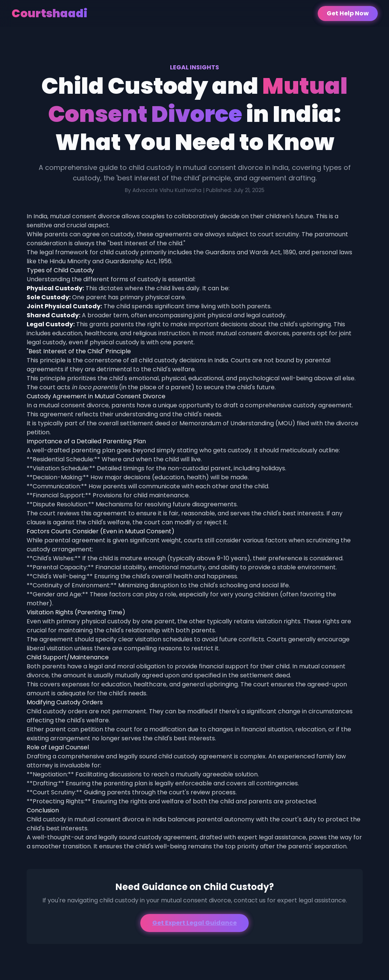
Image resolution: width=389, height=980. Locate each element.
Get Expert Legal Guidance (194, 923)
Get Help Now (348, 13)
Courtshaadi (50, 14)
